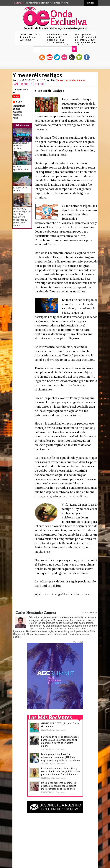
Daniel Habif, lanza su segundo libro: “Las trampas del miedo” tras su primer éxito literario (22, 217)
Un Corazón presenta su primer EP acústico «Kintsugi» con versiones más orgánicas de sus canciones (59, 786)
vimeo (79, 57)
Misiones (17, 115)
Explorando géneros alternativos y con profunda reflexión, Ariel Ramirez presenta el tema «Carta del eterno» (60, 772)
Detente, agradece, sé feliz (22, 168)
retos (15, 118)
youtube (50, 57)
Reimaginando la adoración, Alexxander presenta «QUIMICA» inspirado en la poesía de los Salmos (87, 40)
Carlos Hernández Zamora (71, 80)
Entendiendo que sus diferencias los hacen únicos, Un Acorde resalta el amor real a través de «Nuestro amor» (58, 41)
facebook (87, 57)
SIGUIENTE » (39, 84)
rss (42, 57)
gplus (72, 57)
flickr (64, 57)
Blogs (16, 96)
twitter (57, 57)
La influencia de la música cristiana (21, 146)
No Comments (59, 730)
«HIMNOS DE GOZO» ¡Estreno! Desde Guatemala (30, 37)
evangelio (18, 112)
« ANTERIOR (20, 84)
